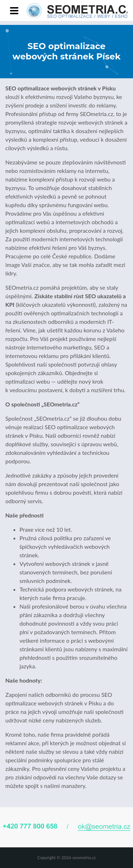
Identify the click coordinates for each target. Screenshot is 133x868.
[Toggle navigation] (14, 11)
